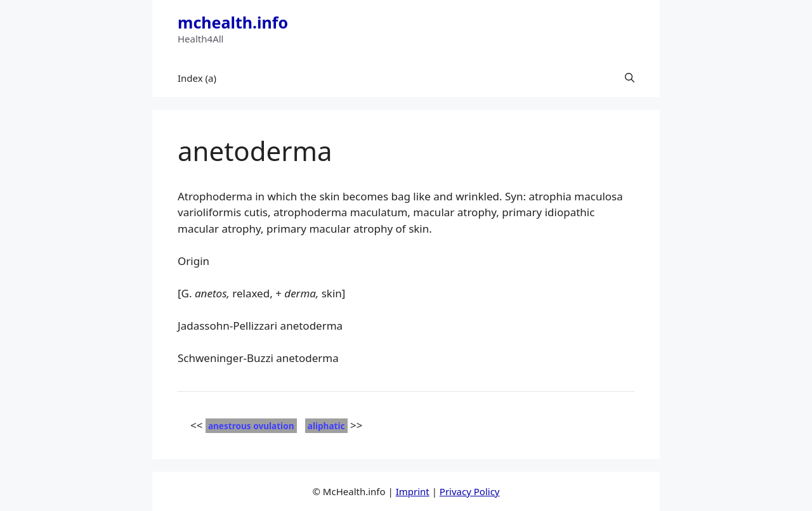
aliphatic (326, 426)
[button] (630, 78)
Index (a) (197, 78)
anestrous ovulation (251, 426)
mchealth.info (233, 22)
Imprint (413, 491)
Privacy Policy (470, 491)
